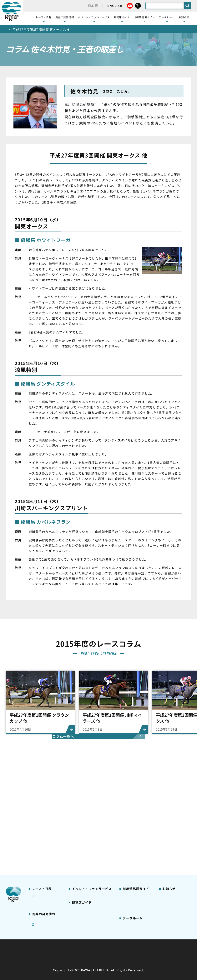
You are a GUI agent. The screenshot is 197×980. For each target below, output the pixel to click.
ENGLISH (115, 6)
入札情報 (134, 950)
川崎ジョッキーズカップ (136, 915)
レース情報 (39, 805)
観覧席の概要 (80, 817)
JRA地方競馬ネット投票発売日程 (43, 879)
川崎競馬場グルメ (134, 811)
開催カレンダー (42, 799)
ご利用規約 (157, 940)
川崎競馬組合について (48, 940)
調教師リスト (131, 891)
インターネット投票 (45, 868)
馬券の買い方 (131, 823)
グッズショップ (133, 805)
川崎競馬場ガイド (134, 799)
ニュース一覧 (171, 799)
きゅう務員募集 (172, 817)
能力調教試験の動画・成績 (134, 899)
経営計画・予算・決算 (88, 940)
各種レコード (131, 907)
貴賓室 (76, 835)
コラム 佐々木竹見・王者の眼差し (45, 836)
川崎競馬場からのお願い (136, 858)
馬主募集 (168, 811)
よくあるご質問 (133, 850)
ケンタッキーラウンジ (86, 842)
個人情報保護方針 (107, 950)
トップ (11, 29)
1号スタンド (80, 823)
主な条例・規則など (127, 940)
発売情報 (38, 856)
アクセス (128, 867)
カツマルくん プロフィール (136, 832)
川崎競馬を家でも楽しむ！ (45, 820)
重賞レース (39, 811)
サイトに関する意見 (72, 950)
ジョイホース (40, 862)
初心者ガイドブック (136, 817)
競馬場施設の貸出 (174, 823)
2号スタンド (80, 829)
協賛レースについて (45, 828)
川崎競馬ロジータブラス (136, 842)
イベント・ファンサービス (94, 17)
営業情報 (168, 805)
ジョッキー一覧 (133, 885)
